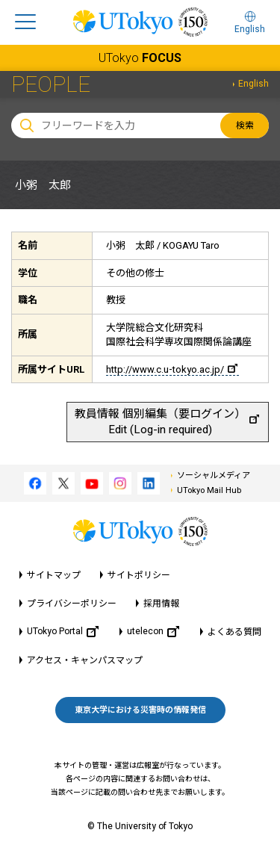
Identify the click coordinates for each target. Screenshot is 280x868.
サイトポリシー (139, 575)
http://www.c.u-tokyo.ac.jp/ (172, 369)
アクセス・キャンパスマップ (85, 660)
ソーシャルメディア (214, 475)
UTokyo (140, 58)
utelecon (153, 632)
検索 (245, 125)
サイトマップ (54, 575)
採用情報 (161, 604)
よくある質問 (234, 632)
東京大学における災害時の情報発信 (140, 710)
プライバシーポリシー (72, 604)
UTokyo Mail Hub (209, 490)
